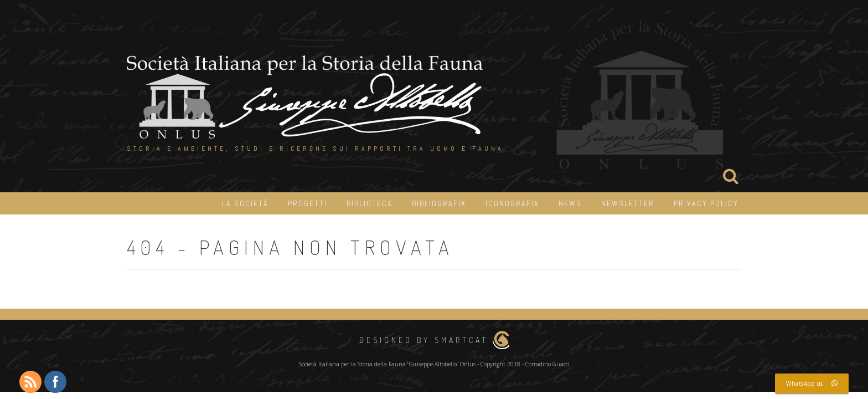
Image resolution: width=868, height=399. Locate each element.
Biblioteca (370, 203)
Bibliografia (439, 203)
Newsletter (628, 203)
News (570, 203)
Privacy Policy (706, 203)
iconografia (512, 203)
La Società (245, 203)
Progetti (308, 203)
